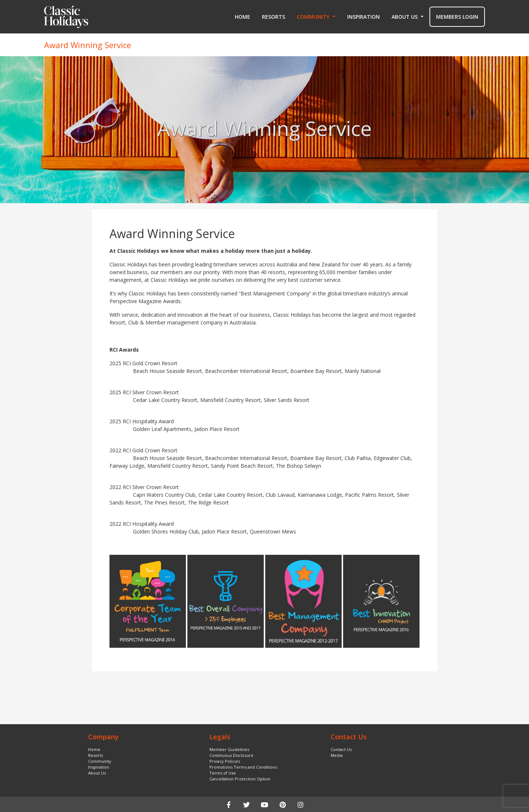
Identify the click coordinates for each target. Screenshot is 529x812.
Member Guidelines (229, 749)
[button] (316, 17)
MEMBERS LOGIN (457, 17)
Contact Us (341, 749)
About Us (97, 773)
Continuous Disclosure (231, 755)
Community (100, 761)
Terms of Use (223, 773)
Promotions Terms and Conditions (243, 767)
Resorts (274, 17)
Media (337, 755)
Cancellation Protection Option (240, 779)
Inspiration (364, 17)
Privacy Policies (225, 761)
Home (242, 17)
